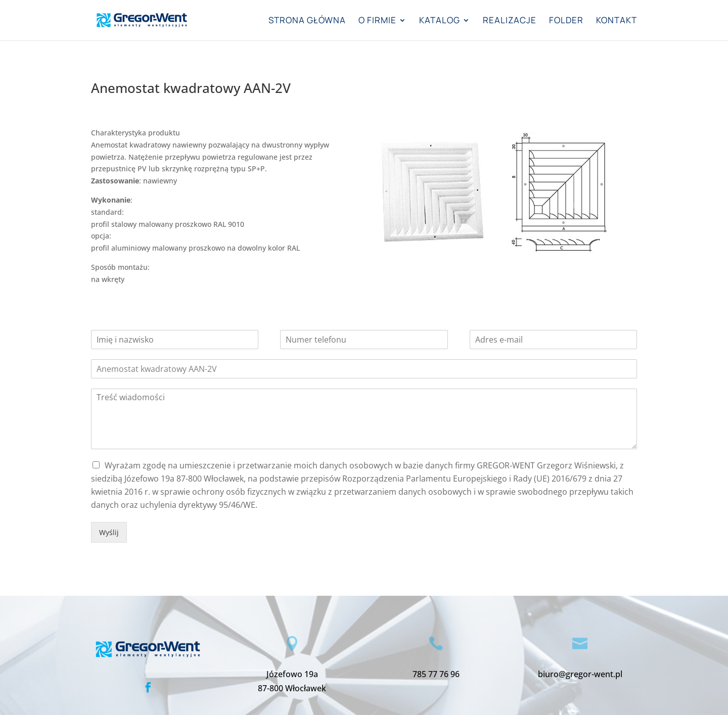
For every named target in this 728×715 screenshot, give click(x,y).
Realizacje (510, 21)
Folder (566, 21)
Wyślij (109, 532)
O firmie (377, 21)
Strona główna (307, 21)
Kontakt (617, 21)
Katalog (440, 21)
